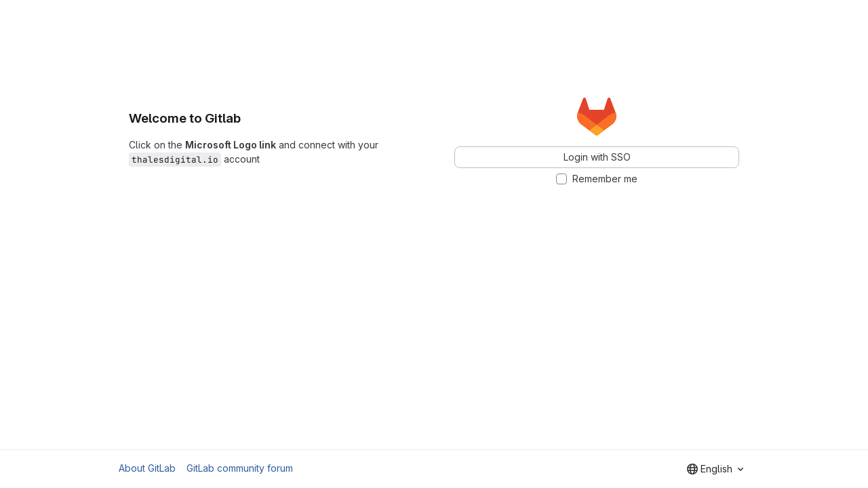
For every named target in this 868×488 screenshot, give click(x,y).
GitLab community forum (240, 468)
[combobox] (715, 469)
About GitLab (147, 468)
